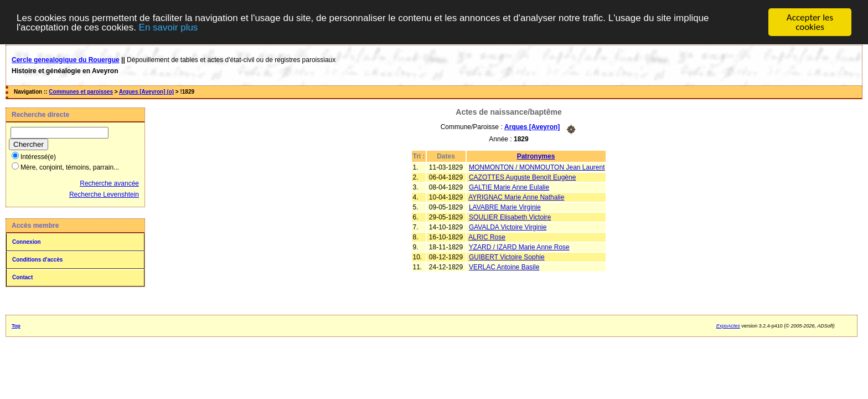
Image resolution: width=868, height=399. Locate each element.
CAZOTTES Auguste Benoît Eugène (522, 177)
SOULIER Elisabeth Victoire (510, 217)
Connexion (27, 242)
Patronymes (536, 156)
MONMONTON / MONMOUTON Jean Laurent (537, 167)
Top (16, 326)
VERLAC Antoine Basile (504, 267)
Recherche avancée (109, 183)
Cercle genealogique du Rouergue (66, 60)
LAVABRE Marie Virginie (505, 207)
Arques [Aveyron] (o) (146, 92)
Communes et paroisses (81, 92)
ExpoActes (728, 326)
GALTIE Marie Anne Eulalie (509, 187)
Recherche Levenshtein (104, 195)
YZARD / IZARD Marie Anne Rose (519, 247)
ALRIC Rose (487, 237)
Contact (22, 277)
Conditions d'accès (37, 260)
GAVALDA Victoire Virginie (508, 227)
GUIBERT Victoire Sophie (507, 257)
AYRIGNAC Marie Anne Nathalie (516, 197)
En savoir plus (169, 27)
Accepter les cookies (810, 22)
